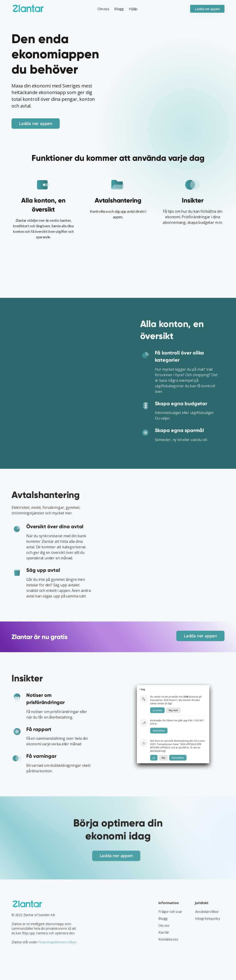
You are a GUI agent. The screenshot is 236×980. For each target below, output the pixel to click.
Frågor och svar (170, 911)
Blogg (119, 9)
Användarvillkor (207, 911)
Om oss (103, 9)
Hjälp (133, 9)
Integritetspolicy (208, 918)
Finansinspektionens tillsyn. (57, 942)
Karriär (164, 932)
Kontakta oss (168, 939)
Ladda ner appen (207, 9)
